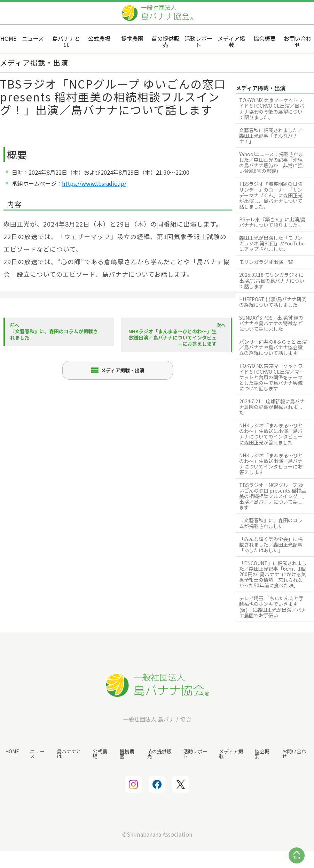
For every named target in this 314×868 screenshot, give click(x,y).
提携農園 (127, 753)
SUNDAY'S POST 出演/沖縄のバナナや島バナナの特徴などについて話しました (271, 323)
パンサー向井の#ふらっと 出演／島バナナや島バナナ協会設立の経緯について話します (273, 347)
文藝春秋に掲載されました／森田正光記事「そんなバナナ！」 (271, 136)
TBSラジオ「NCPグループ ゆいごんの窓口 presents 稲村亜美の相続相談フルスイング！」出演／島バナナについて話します (273, 496)
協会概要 (262, 753)
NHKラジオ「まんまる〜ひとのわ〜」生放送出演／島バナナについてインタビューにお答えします (271, 464)
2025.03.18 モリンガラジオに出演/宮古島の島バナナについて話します (272, 280)
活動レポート (195, 753)
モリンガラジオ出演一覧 (266, 262)
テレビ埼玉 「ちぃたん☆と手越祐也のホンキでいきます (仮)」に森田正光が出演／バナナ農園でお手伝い (273, 607)
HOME (12, 751)
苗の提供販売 (159, 753)
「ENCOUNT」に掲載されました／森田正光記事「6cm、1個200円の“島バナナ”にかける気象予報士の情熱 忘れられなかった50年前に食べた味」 (273, 574)
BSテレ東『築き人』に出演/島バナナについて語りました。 (272, 222)
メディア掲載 (231, 753)
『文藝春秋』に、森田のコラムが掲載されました (271, 523)
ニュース (37, 753)
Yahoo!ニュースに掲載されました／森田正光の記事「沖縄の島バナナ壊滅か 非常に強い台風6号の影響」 (271, 162)
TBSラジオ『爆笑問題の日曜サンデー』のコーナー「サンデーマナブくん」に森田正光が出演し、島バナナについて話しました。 (271, 195)
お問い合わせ (294, 753)
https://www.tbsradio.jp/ (94, 183)
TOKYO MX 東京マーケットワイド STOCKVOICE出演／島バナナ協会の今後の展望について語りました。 (272, 108)
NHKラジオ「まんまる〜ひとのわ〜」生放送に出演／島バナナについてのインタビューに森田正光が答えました (271, 434)
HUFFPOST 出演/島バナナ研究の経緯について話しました (273, 302)
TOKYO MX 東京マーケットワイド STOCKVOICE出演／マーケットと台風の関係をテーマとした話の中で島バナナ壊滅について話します (272, 377)
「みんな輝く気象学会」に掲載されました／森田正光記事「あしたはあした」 (271, 545)
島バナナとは (69, 753)
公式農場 (100, 753)
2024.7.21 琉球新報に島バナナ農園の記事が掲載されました (272, 407)
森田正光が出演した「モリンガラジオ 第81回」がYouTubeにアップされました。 (272, 243)
